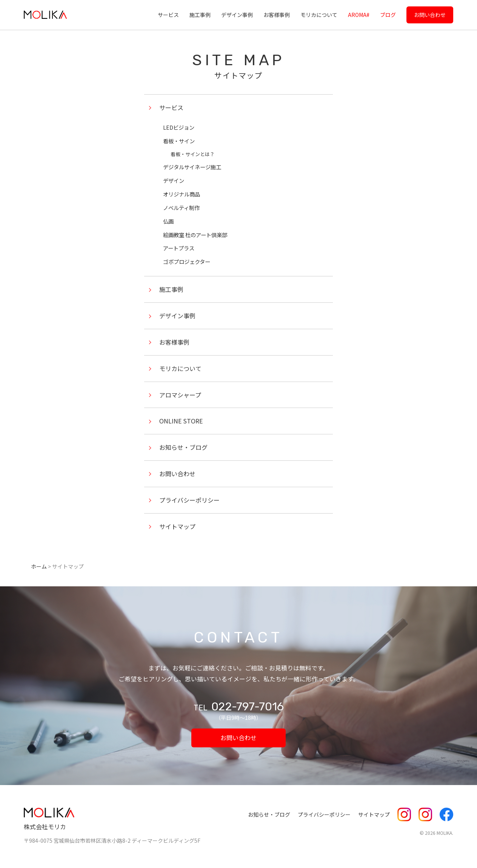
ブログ (388, 15)
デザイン (174, 180)
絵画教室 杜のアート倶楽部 (195, 235)
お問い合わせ (430, 15)
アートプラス (179, 248)
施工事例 (200, 15)
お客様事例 (277, 15)
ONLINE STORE (181, 421)
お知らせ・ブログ (183, 447)
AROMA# (359, 15)
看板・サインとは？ (193, 154)
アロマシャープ (180, 395)
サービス (168, 15)
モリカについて (319, 15)
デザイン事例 (237, 15)
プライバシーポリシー (189, 500)
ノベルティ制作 (181, 208)
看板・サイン (179, 141)
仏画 (168, 221)
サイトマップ (177, 526)
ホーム (39, 566)
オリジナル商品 (182, 194)
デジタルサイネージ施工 (192, 167)
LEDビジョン (179, 127)
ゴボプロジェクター (187, 261)
